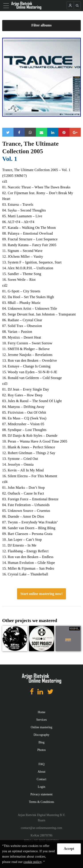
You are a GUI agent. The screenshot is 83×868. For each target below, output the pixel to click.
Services (41, 720)
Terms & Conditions (41, 802)
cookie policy (32, 862)
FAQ (41, 764)
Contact (42, 779)
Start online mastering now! (41, 594)
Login (41, 787)
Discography (42, 735)
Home (41, 712)
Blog (41, 742)
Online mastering (41, 727)
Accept (69, 849)
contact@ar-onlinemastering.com (41, 828)
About (41, 772)
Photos (41, 750)
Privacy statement (42, 794)
